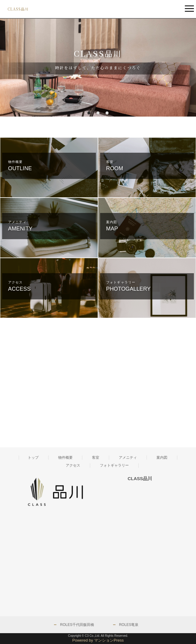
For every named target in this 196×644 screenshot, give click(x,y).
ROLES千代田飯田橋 (77, 625)
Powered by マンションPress (98, 640)
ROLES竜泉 (129, 625)
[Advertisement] (49, 389)
